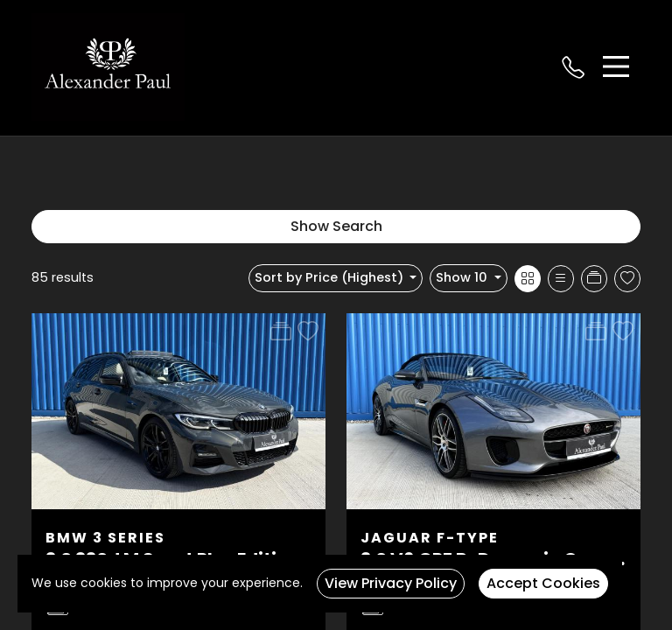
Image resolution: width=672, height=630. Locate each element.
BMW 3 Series (105, 538)
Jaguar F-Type (430, 538)
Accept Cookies (543, 583)
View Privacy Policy (391, 583)
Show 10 (463, 277)
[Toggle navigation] (616, 66)
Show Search (336, 226)
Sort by (331, 277)
